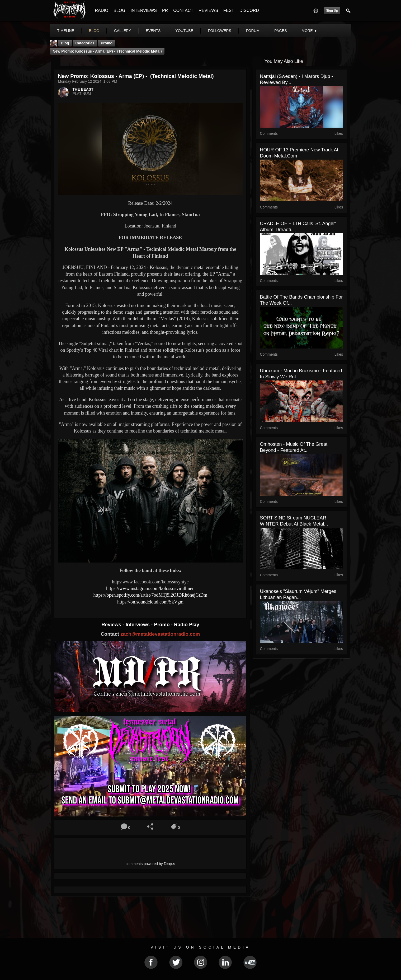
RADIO (102, 10)
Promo (162, 624)
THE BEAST (83, 89)
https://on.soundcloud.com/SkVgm (150, 602)
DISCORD (249, 10)
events (153, 31)
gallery (122, 31)
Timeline (66, 31)
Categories (85, 43)
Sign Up (332, 11)
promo (107, 43)
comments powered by (150, 864)
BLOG (119, 10)
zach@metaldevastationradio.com (160, 634)
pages (280, 31)
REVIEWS (208, 10)
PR (165, 10)
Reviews (112, 624)
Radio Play (187, 624)
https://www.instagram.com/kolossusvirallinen (150, 588)
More (309, 31)
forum (253, 31)
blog (94, 31)
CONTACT (183, 10)
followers (220, 31)
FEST (229, 10)
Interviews (138, 624)
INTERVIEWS (144, 10)
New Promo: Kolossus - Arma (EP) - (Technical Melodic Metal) (107, 51)
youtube (184, 31)
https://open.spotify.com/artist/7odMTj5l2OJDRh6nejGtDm (150, 595)
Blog (65, 43)
